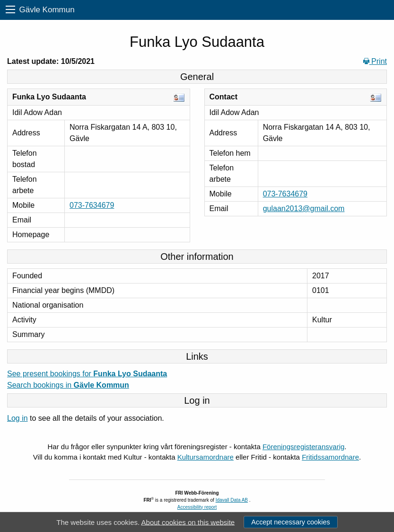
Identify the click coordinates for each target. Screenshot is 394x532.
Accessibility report (197, 507)
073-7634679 (92, 205)
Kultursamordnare (206, 457)
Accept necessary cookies (290, 522)
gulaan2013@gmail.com (304, 208)
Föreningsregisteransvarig (303, 447)
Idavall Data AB (232, 500)
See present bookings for (87, 374)
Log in (18, 418)
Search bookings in (68, 385)
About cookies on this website (188, 522)
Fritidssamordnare (330, 457)
